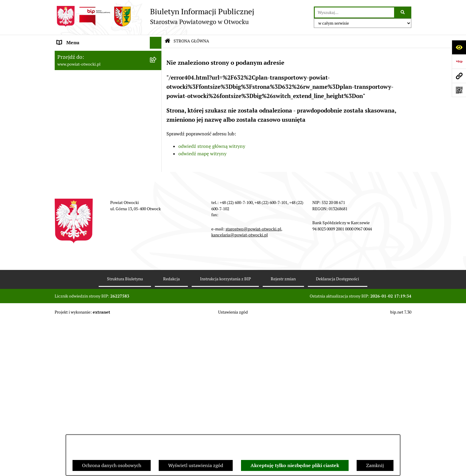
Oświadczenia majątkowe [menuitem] (84, 256)
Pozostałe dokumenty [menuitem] (80, 150)
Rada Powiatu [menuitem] (72, 54)
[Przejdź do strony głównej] (154, 16)
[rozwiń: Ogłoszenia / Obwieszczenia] (157, 162)
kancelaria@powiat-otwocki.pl (240, 390)
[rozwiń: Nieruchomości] (157, 209)
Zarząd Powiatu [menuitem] (74, 66)
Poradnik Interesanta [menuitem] (80, 90)
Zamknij (375, 465)
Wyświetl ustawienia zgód (196, 465)
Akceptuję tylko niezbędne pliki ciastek (295, 465)
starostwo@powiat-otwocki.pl (253, 384)
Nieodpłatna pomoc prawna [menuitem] (86, 114)
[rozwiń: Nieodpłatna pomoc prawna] (157, 114)
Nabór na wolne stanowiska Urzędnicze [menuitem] (99, 197)
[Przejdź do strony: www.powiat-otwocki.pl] (459, 76)
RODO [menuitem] (64, 126)
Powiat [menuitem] (64, 102)
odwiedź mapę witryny (202, 154)
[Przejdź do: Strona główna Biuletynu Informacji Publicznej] (167, 41)
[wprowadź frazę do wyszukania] (354, 12)
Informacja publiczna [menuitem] (80, 138)
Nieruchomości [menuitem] (73, 209)
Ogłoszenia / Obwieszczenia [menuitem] (87, 161)
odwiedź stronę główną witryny (212, 146)
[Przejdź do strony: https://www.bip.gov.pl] (459, 61)
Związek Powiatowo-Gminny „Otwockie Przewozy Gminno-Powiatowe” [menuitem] (100, 284)
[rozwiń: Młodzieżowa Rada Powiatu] (157, 79)
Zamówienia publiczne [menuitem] (81, 221)
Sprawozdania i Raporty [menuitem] (82, 173)
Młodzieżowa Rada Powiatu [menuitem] (86, 78)
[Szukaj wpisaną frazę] (403, 12)
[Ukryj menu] (156, 43)
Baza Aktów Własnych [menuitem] (80, 299)
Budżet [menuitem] (64, 268)
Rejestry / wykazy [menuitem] (75, 185)
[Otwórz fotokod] (459, 90)
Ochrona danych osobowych (112, 465)
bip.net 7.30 (401, 467)
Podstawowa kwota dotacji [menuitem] (85, 233)
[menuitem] (108, 245)
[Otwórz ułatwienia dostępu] (459, 47)
